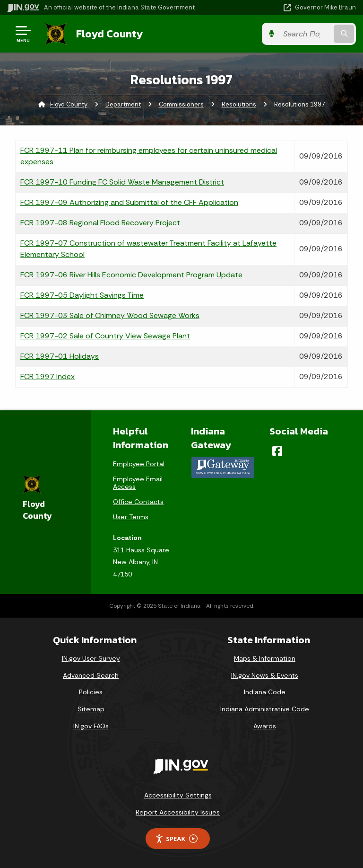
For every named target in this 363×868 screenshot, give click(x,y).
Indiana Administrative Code (265, 709)
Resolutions (239, 104)
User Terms (131, 517)
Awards (265, 726)
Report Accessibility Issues (178, 812)
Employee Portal (139, 464)
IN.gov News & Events (265, 675)
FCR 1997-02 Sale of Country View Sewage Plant (105, 336)
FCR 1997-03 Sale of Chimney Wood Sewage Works (110, 315)
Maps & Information (265, 658)
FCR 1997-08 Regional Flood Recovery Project (100, 223)
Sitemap (91, 709)
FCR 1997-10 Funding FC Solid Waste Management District (122, 182)
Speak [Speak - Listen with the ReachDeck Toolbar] (176, 839)
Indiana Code (265, 692)
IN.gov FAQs (91, 726)
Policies (91, 692)
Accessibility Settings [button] (178, 795)
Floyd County (109, 34)
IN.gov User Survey (91, 658)
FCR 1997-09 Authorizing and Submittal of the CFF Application (129, 202)
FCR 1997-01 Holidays (60, 356)
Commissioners (181, 104)
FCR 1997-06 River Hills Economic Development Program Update (131, 275)
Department (123, 104)
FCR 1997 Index (48, 376)
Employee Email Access (138, 483)
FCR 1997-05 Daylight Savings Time (82, 295)
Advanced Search (91, 675)
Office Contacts (138, 502)
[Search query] (305, 34)
